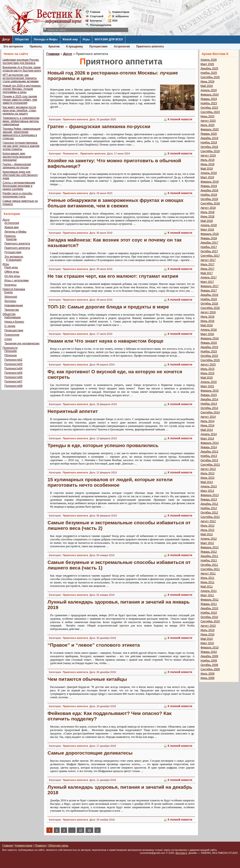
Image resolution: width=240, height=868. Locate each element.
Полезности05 (13, 373)
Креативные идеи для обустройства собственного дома (20, 175)
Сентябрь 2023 (210, 112)
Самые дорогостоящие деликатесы (90, 753)
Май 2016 (207, 325)
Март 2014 (207, 439)
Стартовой (97, 16)
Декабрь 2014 (209, 399)
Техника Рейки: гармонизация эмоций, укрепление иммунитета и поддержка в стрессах (21, 134)
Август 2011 (208, 574)
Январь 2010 (209, 652)
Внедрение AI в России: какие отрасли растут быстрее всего (22, 69)
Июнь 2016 (208, 321)
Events (9, 292)
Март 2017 (207, 282)
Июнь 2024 (208, 82)
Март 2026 (207, 64)
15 (80, 830)
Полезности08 (13, 386)
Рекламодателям (99, 25)
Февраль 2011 (210, 600)
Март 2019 (207, 177)
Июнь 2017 (208, 269)
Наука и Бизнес (14, 322)
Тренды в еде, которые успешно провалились (103, 445)
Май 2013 (207, 482)
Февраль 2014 (210, 443)
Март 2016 (207, 334)
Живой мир (70, 39)
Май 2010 (207, 639)
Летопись (10, 301)
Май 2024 (207, 86)
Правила (40, 846)
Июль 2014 (208, 421)
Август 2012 (208, 521)
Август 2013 (208, 469)
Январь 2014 (209, 447)
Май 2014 (207, 430)
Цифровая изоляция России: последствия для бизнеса (21, 61)
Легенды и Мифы (46, 39)
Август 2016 (208, 312)
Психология (12, 335)
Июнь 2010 (208, 635)
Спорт (8, 339)
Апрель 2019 (209, 173)
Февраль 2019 (210, 182)
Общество (22, 39)
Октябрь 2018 (209, 199)
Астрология (122, 47)
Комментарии (121, 12)
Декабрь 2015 (209, 347)
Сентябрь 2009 (210, 669)
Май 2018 (207, 221)
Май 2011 (207, 587)
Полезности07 (13, 382)
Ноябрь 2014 (209, 404)
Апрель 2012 (209, 539)
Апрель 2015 (209, 382)
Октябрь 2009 (209, 665)
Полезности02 (13, 360)
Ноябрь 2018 (209, 195)
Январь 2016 (209, 343)
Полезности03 (13, 364)
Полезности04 (13, 368)
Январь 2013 (209, 500)
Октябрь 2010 (209, 617)
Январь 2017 (209, 291)
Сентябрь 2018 (210, 203)
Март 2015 (207, 386)
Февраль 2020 (210, 129)
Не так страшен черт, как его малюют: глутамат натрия (113, 276)
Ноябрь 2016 (209, 299)
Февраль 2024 (210, 95)
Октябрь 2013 (209, 460)
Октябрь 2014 (209, 408)
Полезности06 (13, 377)
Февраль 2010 (210, 648)
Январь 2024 (209, 99)
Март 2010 (207, 643)
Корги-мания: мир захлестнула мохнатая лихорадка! (17, 157)
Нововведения (14, 305)
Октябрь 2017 (209, 251)
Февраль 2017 (210, 286)
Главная (95, 12)
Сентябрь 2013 (210, 465)
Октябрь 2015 (209, 356)
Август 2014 (208, 417)
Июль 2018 (208, 212)
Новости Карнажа (14, 289)
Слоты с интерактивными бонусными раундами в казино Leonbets (19, 186)
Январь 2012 (209, 552)
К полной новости (180, 119)
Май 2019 (207, 169)
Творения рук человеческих (22, 343)
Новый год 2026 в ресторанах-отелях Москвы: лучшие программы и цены (22, 89)
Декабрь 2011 (209, 556)
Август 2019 (208, 156)
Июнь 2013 (208, 478)
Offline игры (12, 272)
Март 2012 (207, 543)
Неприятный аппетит (73, 411)
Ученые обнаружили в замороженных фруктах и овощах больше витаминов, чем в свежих (116, 203)
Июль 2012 (208, 526)
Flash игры (11, 267)
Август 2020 (208, 121)
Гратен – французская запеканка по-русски (17, 166)
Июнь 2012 (208, 530)
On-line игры (12, 276)
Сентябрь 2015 (210, 360)
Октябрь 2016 (209, 304)
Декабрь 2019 (209, 138)
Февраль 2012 (210, 547)
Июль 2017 (208, 264)
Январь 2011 (209, 604)
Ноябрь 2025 (209, 73)
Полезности (10, 348)
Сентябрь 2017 (210, 256)
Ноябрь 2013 (209, 456)
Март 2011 (207, 595)
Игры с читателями (17, 280)
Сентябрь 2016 (210, 308)
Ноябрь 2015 (209, 352)
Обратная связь (58, 846)
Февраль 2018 (210, 234)
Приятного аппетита (150, 47)
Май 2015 (207, 378)
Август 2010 (208, 626)
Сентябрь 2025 (210, 77)
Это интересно (13, 47)
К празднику (75, 47)
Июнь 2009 (208, 678)
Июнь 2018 (208, 217)
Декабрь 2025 (209, 69)
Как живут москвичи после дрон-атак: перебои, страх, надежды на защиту (20, 110)
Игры (86, 39)
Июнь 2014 (208, 426)
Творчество (12, 310)
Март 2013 (207, 491)
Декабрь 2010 (209, 608)
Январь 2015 (209, 395)
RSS (115, 21)
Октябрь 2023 (209, 108)
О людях (10, 326)
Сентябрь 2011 (210, 569)
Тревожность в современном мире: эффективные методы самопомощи (21, 121)
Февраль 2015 (210, 391)
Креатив (54, 47)
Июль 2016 (208, 317)
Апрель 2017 (209, 277)
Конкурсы (10, 285)
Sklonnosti (11, 297)
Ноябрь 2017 (209, 247)
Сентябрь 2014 (210, 412)
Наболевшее (13, 317)
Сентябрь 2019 (210, 151)
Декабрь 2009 (209, 656)
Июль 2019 (208, 160)
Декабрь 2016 (209, 295)
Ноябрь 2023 (209, 103)
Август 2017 (208, 260)
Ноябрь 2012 (209, 508)
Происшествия (14, 330)
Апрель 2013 (209, 486)
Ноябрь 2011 (209, 560)
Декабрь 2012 (209, 504)
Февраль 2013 (210, 495)
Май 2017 (207, 273)
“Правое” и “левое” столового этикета (94, 645)
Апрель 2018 (209, 225)
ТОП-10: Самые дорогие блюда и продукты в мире (108, 307)
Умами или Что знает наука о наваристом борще (106, 341)
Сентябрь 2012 (210, 517)
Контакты (96, 21)
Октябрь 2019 (209, 147)
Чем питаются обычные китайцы (87, 679)
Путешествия (98, 47)
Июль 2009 (208, 674)
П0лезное (11, 355)
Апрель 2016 (209, 330)
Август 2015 (208, 365)
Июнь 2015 (208, 373)
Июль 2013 (208, 473)
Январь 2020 (209, 134)
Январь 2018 (209, 238)
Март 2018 (207, 230)
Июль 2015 (208, 369)
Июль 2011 (208, 578)
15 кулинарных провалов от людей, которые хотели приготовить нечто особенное (110, 482)
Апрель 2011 (209, 591)
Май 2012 (207, 534)
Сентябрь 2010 (210, 621)
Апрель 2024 (209, 90)
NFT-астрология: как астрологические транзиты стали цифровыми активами (21, 78)
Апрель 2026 (209, 60)
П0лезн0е (11, 351)
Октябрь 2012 (209, 513)
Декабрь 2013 (209, 452)
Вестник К (181, 853)
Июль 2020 (208, 125)
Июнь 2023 (208, 116)
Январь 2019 (209, 186)
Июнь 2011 (208, 582)
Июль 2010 (208, 630)
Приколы (36, 47)
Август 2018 (208, 208)
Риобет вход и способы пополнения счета (17, 195)
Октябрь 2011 (209, 565)
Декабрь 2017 (209, 243)
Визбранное (121, 16)
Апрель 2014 (209, 434)
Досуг (6, 39)
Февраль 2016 (210, 338)
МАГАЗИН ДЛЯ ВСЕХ (109, 39)
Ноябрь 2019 (209, 143)
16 (89, 830)
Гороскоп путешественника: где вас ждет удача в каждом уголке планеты (21, 146)
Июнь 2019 (208, 164)
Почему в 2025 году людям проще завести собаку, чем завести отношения (20, 100)
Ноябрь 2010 (209, 613)
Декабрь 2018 (209, 190)
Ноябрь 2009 (209, 661)
